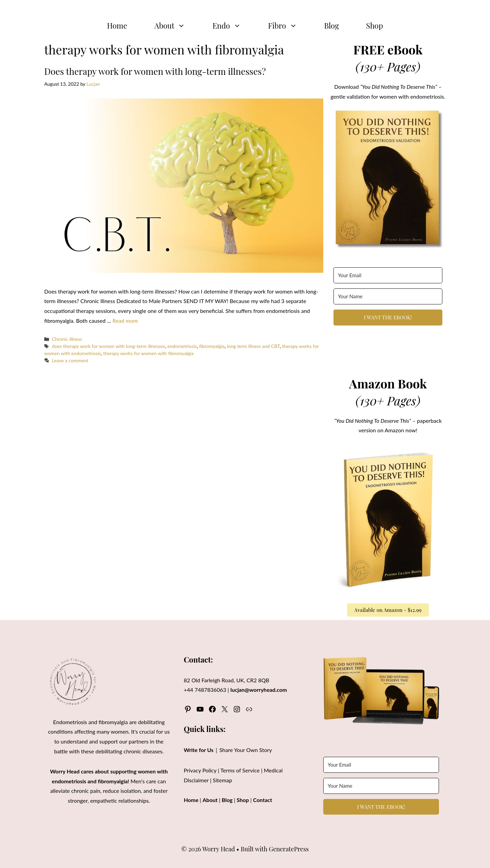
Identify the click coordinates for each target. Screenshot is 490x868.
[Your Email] (388, 275)
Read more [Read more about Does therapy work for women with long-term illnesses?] (125, 321)
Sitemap (222, 780)
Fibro (289, 26)
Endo (233, 26)
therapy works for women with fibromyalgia (148, 353)
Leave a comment (70, 360)
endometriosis (182, 346)
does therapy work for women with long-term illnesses (108, 346)
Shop (375, 26)
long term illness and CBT (253, 346)
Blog (332, 26)
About (177, 26)
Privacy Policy (200, 770)
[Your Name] (388, 296)
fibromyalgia (212, 346)
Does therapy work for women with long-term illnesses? (155, 71)
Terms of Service (240, 770)
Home (117, 26)
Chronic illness (67, 339)
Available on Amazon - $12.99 (388, 610)
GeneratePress (289, 849)
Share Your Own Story (246, 750)
